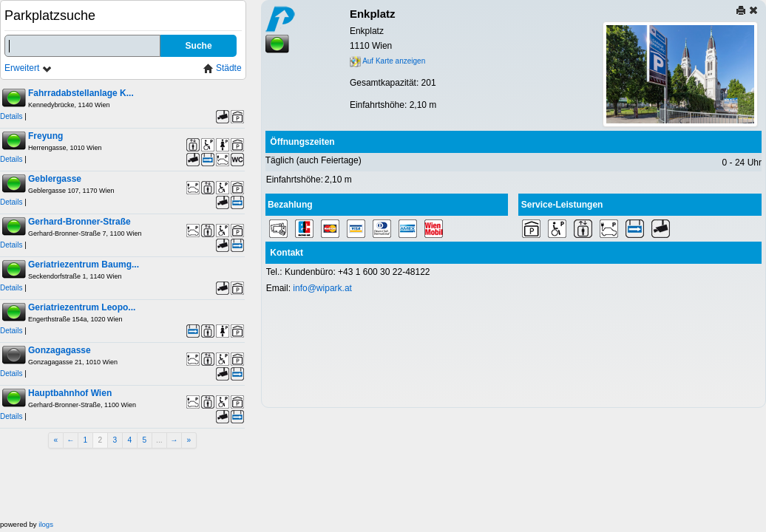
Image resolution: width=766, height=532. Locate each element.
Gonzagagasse (60, 350)
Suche (199, 46)
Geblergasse (55, 179)
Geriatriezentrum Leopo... (82, 307)
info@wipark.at (322, 288)
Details (11, 116)
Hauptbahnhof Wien (70, 393)
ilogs (46, 524)
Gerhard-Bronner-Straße (79, 222)
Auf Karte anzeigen (387, 61)
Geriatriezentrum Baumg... (84, 265)
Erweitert (28, 68)
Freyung (45, 136)
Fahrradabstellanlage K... (81, 93)
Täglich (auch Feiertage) (313, 160)
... (159, 440)
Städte (223, 68)
